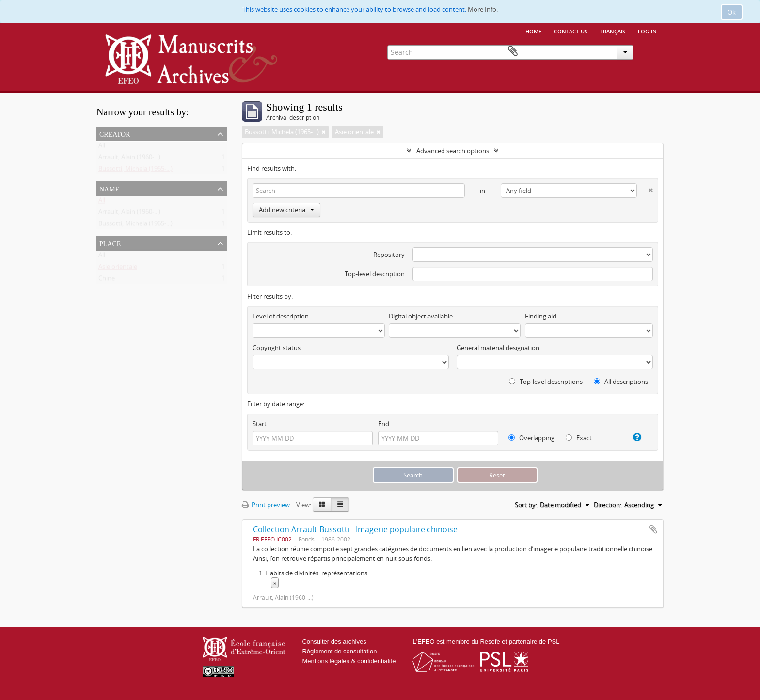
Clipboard (649, 51)
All (102, 147)
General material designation (498, 348)
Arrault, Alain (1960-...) (129, 159)
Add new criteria (286, 210)
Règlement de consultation (339, 651)
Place (110, 243)
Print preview (266, 505)
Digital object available (421, 316)
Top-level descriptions (546, 382)
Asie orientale (118, 269)
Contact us (571, 31)
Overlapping (531, 438)
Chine (107, 280)
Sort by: (526, 505)
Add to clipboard (653, 529)
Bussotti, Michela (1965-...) (135, 171)
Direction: (608, 505)
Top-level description (375, 274)
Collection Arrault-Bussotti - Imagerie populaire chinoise (355, 529)
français (613, 31)
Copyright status (277, 348)
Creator (115, 133)
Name (109, 188)
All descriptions (621, 382)
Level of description (281, 316)
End (384, 424)
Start (260, 424)
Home (533, 31)
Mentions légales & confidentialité (349, 661)
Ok (732, 12)
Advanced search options (453, 151)
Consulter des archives (334, 642)
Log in (647, 31)
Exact (579, 438)
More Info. (483, 9)
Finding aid (541, 316)
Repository (389, 255)
